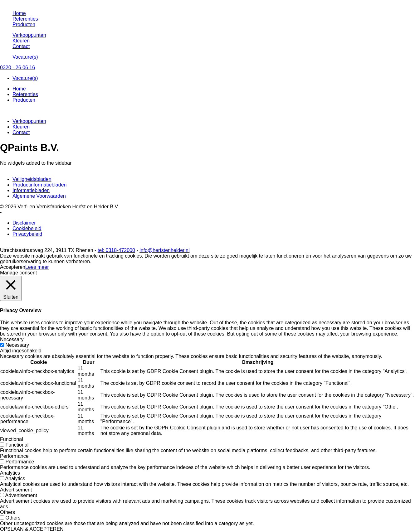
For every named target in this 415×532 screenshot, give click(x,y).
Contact (21, 46)
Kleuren (21, 41)
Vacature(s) (25, 57)
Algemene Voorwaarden (39, 196)
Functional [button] (12, 439)
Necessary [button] (12, 339)
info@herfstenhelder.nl (164, 250)
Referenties (25, 19)
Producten (24, 24)
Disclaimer (24, 223)
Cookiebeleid (27, 228)
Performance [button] (14, 456)
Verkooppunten (29, 35)
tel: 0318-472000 (116, 250)
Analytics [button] (10, 473)
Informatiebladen (31, 190)
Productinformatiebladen (39, 185)
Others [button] (7, 512)
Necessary (17, 345)
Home (19, 13)
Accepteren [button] (13, 267)
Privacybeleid (27, 234)
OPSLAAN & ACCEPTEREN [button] (32, 529)
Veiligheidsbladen (32, 179)
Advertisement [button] (16, 490)
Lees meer (37, 267)
